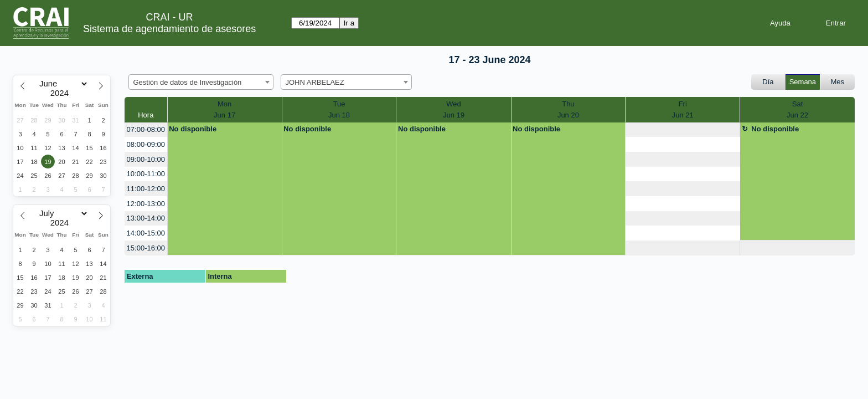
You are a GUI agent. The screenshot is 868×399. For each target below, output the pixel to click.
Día (768, 82)
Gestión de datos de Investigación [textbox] (188, 82)
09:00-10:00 (146, 159)
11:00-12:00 (146, 189)
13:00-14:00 (146, 218)
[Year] (62, 93)
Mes (838, 82)
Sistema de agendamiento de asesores (169, 29)
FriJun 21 (683, 109)
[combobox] (201, 82)
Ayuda (780, 23)
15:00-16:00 (146, 248)
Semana (803, 82)
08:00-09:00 (146, 144)
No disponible (193, 129)
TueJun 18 (339, 109)
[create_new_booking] (683, 130)
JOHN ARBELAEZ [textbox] (315, 82)
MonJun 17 (224, 109)
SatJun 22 (797, 109)
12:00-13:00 (146, 204)
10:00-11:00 (146, 174)
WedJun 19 (454, 109)
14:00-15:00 (146, 233)
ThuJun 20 (568, 109)
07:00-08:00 (146, 129)
